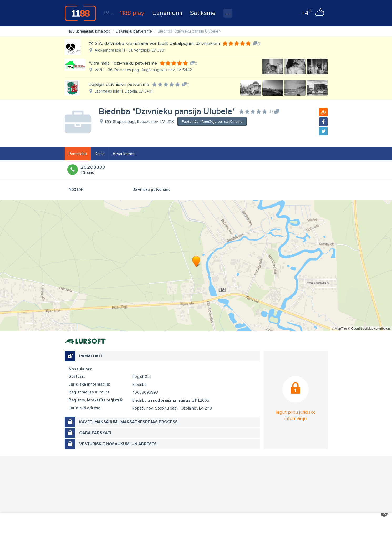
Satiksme (203, 13)
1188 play (132, 13)
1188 (80, 13)
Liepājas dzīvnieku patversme (119, 84)
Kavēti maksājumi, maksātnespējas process (128, 422)
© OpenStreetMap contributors (369, 329)
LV (109, 13)
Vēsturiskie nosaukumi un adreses (118, 444)
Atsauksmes (124, 154)
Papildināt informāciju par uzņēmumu (212, 122)
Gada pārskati (95, 433)
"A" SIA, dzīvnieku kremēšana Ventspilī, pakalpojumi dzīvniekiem (154, 43)
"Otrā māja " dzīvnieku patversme (123, 63)
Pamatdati (78, 154)
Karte (100, 154)
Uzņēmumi (167, 13)
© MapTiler (339, 329)
